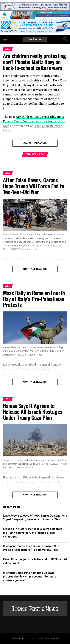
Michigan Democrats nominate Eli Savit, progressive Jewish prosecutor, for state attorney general (30, 577)
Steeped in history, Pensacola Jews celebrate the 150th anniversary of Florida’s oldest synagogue (33, 533)
